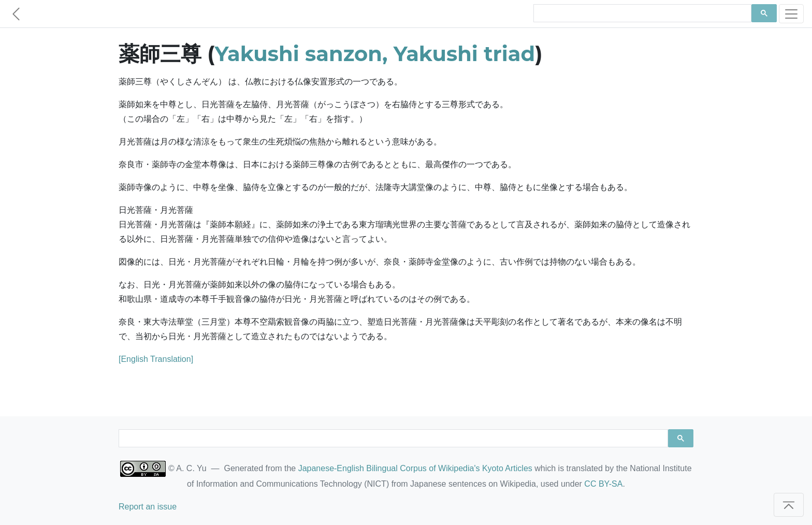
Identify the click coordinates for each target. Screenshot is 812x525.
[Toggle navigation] (791, 14)
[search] (641, 13)
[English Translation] (156, 359)
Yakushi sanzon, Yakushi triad (375, 54)
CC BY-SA (603, 484)
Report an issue (148, 507)
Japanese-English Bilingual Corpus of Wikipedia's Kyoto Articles (415, 468)
